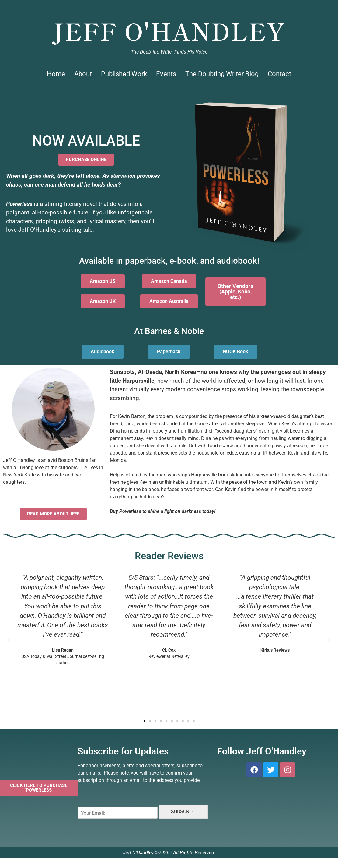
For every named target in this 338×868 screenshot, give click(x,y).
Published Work (124, 74)
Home (56, 74)
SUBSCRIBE (184, 812)
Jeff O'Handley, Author (169, 8)
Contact (279, 74)
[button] (9, 640)
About (83, 74)
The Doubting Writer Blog (222, 74)
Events (166, 74)
